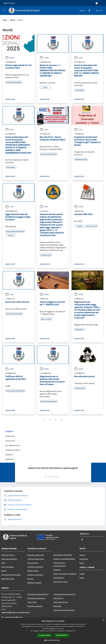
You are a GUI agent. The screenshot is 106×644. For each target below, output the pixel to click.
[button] (53, 640)
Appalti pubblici (33, 571)
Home (5, 20)
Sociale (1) (9, 455)
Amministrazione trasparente (64, 594)
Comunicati (84, 559)
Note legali (57, 606)
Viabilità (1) (10, 459)
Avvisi (78, 58)
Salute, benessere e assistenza (65, 574)
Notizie (10, 58)
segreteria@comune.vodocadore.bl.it (15, 612)
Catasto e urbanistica (35, 575)
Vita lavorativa (33, 563)
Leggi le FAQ (32, 602)
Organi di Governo (8, 555)
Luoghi (82, 574)
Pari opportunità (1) (13, 445)
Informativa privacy (61, 602)
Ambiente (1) (10, 436)
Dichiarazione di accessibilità (64, 610)
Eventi (82, 578)
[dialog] (53, 631)
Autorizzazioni (59, 578)
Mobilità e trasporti (34, 583)
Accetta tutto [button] (45, 635)
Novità (13, 20)
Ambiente (57, 570)
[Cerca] (101, 11)
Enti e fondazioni (8, 567)
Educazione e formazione (63, 555)
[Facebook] (88, 10)
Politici (4, 571)
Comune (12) (10, 441)
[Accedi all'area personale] (97, 3)
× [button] (104, 620)
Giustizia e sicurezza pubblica (64, 559)
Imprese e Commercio (35, 567)
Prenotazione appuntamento (38, 594)
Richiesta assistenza (35, 606)
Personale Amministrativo (11, 575)
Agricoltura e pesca (61, 582)
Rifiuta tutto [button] (62, 635)
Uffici (3, 563)
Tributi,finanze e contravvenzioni (60, 564)
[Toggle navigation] (4, 10)
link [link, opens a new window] (74, 631)
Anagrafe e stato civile (36, 555)
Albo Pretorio (58, 598)
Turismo (30, 579)
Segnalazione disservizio (36, 598)
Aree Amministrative (9, 559)
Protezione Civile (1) (13, 450)
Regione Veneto (9, 3)
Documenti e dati (8, 579)
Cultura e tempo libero (36, 559)
